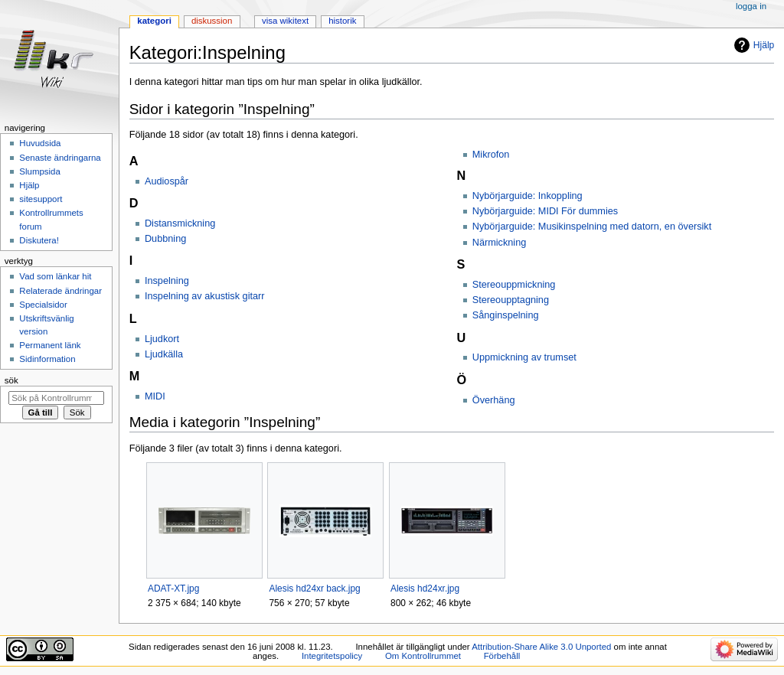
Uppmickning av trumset (524, 357)
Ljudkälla (164, 354)
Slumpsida (39, 171)
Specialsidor (43, 305)
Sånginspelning (506, 315)
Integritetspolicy (332, 656)
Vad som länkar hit (55, 276)
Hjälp (764, 45)
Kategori (154, 21)
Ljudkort (162, 339)
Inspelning (167, 281)
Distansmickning (180, 223)
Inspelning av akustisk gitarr (205, 296)
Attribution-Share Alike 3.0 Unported (541, 647)
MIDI (155, 396)
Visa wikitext (285, 21)
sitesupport (41, 199)
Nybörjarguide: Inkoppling (528, 196)
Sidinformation (47, 359)
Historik (342, 21)
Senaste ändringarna (60, 158)
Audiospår (167, 181)
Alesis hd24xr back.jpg (314, 589)
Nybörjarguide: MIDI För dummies (545, 211)
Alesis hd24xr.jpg (425, 589)
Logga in (751, 6)
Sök (11, 380)
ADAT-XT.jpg (173, 589)
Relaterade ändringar (60, 291)
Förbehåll (502, 656)
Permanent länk (50, 345)
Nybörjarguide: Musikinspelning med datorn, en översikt (592, 227)
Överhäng (494, 400)
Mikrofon (491, 155)
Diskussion (212, 21)
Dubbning (165, 239)
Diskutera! (39, 240)
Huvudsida (40, 143)
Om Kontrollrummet (423, 656)
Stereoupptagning (511, 300)
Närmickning (500, 243)
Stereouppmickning (514, 285)
